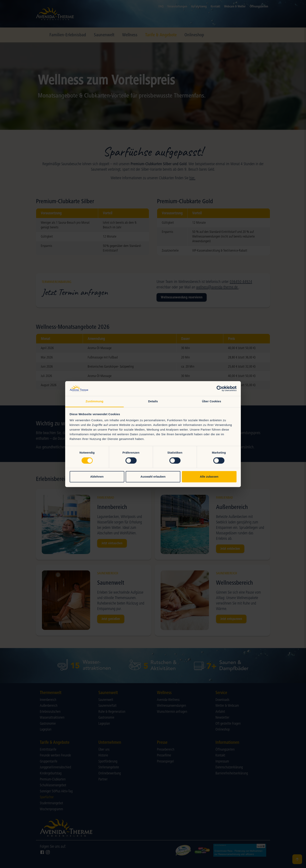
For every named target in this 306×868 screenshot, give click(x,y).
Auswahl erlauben (153, 477)
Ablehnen (97, 477)
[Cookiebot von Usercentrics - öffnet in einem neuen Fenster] (219, 388)
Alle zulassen (209, 477)
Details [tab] (153, 401)
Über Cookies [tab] (212, 401)
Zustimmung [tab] (95, 401)
